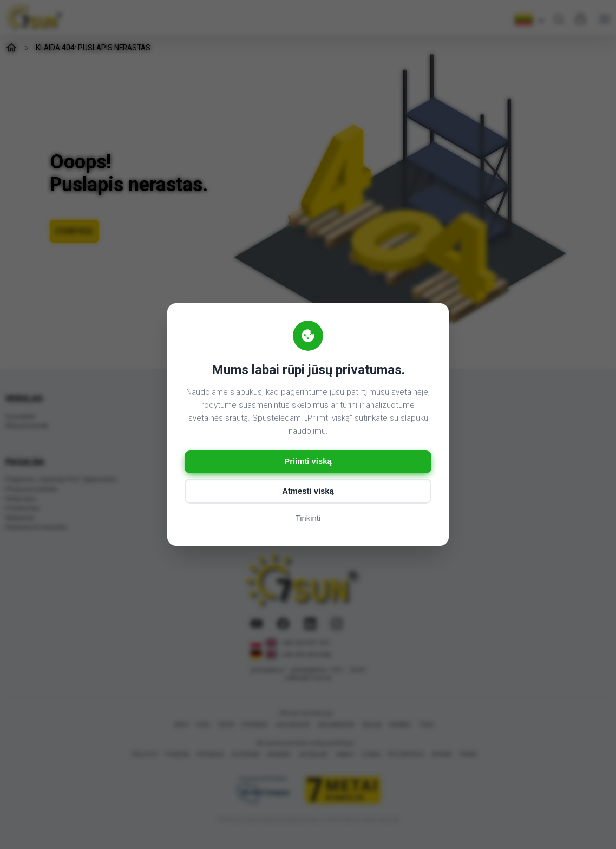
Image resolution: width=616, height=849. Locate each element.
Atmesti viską (308, 491)
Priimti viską (308, 462)
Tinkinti (308, 519)
